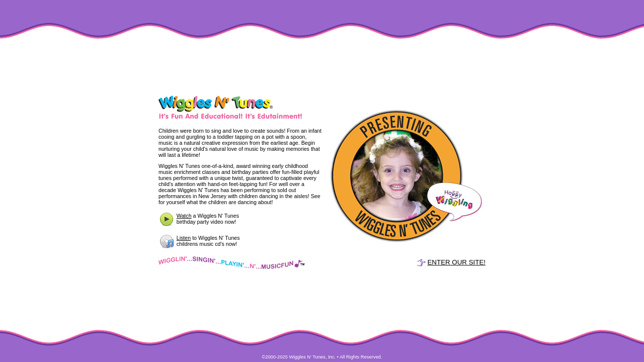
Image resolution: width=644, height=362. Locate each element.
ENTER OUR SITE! (456, 262)
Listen (184, 238)
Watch (184, 216)
